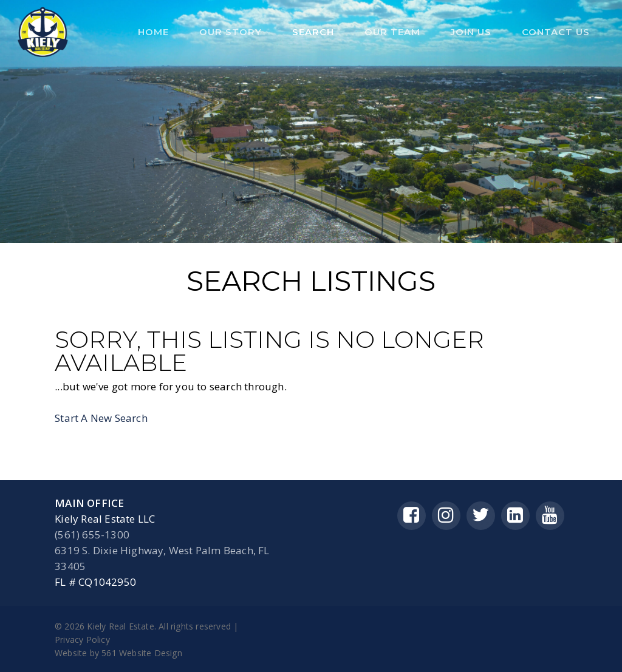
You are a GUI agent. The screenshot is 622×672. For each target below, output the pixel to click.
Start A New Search (101, 418)
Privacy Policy (82, 640)
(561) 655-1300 (92, 535)
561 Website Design (142, 653)
